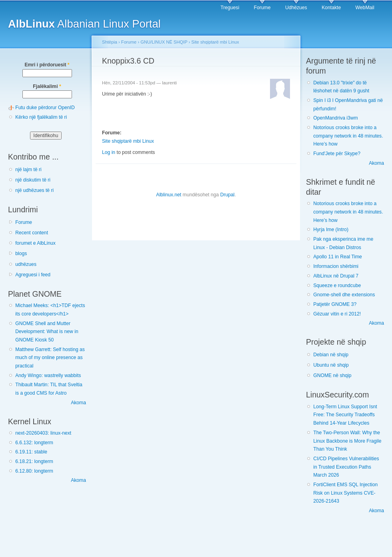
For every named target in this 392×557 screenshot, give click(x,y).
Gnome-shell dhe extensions (344, 295)
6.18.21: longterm (34, 461)
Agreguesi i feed (33, 275)
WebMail (365, 8)
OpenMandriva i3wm (335, 118)
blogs (21, 254)
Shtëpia (110, 42)
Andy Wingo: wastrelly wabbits (48, 375)
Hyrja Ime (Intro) (331, 230)
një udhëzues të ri (34, 190)
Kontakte (331, 8)
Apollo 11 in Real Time (338, 257)
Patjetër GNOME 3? (335, 304)
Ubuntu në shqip (331, 365)
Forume (262, 8)
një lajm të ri (28, 170)
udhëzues (26, 264)
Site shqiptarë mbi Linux (215, 42)
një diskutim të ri (33, 180)
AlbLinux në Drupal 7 (336, 276)
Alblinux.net (169, 195)
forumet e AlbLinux (35, 243)
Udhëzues (296, 8)
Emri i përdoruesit (47, 65)
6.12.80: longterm (34, 471)
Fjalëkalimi (47, 86)
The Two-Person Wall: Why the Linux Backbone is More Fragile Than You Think (347, 441)
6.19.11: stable (31, 452)
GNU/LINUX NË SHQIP (164, 42)
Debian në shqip (331, 355)
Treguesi (230, 8)
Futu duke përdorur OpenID (45, 108)
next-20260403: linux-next (43, 433)
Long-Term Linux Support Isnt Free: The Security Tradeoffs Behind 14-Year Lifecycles (345, 415)
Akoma (78, 403)
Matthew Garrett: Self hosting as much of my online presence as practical (50, 358)
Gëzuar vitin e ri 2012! (337, 314)
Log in (109, 152)
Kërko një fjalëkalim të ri (41, 117)
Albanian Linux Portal (84, 24)
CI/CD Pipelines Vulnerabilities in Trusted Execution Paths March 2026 (346, 467)
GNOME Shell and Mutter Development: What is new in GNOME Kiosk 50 (47, 332)
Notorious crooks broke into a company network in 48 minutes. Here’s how (348, 136)
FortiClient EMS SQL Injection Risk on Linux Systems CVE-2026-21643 (345, 493)
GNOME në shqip (332, 375)
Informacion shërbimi (336, 266)
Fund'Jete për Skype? (337, 154)
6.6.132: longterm (34, 443)
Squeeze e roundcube (337, 285)
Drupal (227, 195)
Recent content (32, 233)
